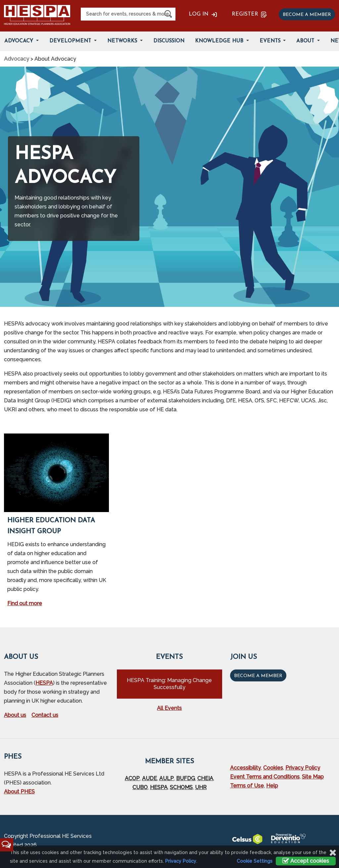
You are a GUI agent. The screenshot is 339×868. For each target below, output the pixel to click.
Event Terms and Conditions (265, 777)
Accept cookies (306, 861)
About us (15, 715)
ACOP (132, 778)
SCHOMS (181, 787)
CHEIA (205, 778)
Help (272, 786)
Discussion (169, 41)
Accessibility (245, 768)
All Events (169, 708)
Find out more (25, 603)
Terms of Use (247, 786)
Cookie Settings (255, 861)
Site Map (313, 777)
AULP (167, 778)
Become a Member (258, 676)
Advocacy (17, 59)
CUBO (140, 787)
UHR (201, 787)
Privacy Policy (303, 768)
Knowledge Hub (220, 41)
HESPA (44, 683)
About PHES (19, 792)
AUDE (149, 778)
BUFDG (186, 778)
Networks (123, 41)
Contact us (45, 715)
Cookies (273, 768)
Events (271, 41)
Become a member (307, 15)
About (306, 41)
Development (71, 41)
